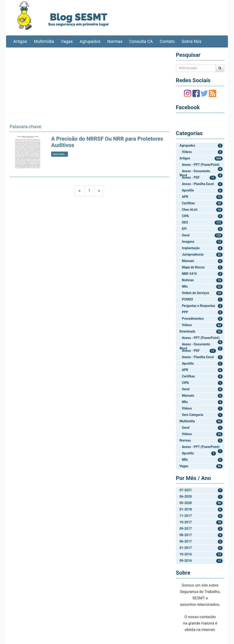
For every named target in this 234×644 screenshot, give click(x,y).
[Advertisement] (89, 84)
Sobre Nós (192, 41)
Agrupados (90, 41)
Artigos (20, 41)
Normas (115, 41)
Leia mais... (60, 154)
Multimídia (44, 41)
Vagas (67, 41)
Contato (167, 41)
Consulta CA (141, 41)
